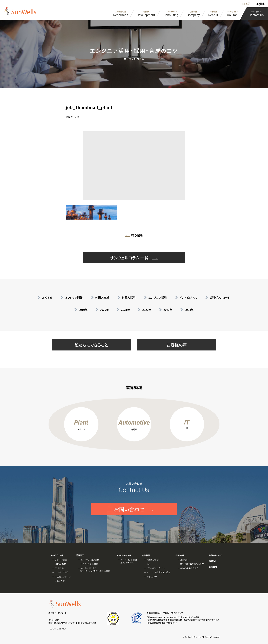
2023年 (168, 310)
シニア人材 (60, 581)
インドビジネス (188, 297)
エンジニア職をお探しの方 (192, 564)
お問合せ (213, 567)
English (260, 4)
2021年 (125, 310)
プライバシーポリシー (156, 568)
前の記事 (135, 236)
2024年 (189, 310)
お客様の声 (177, 345)
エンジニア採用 (158, 297)
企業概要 (146, 555)
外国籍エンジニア (63, 577)
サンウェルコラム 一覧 (129, 269)
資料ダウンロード (220, 297)
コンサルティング (123, 555)
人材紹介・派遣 (57, 555)
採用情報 (180, 555)
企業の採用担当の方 (189, 568)
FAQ (149, 564)
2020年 (104, 310)
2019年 (83, 310)
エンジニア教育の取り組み (159, 572)
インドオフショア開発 (90, 560)
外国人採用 (129, 297)
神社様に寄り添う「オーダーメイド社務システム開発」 (95, 570)
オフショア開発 (74, 297)
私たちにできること (91, 345)
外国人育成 (102, 297)
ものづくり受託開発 (89, 564)
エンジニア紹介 (62, 572)
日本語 (246, 4)
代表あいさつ (153, 560)
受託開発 (80, 555)
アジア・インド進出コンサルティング (128, 561)
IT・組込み (59, 568)
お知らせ (47, 297)
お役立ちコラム (216, 555)
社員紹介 (184, 560)
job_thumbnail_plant (89, 107)
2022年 (147, 310)
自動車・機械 (61, 564)
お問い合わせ (129, 521)
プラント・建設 (61, 560)
